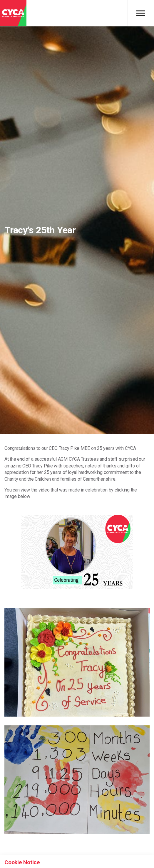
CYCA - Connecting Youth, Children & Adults (13, 13)
